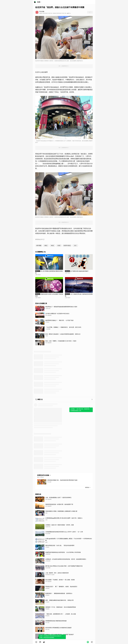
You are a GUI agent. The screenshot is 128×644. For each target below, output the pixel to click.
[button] (36, 642)
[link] (40, 642)
